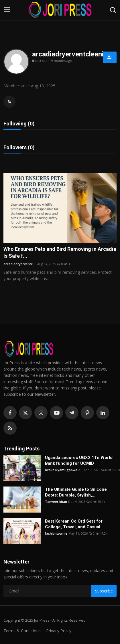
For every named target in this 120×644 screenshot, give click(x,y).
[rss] (10, 428)
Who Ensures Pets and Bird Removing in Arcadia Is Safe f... (60, 252)
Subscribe (104, 591)
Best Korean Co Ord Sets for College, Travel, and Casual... (74, 524)
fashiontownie (56, 533)
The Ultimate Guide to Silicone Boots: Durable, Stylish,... (76, 492)
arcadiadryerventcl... (20, 264)
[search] (113, 10)
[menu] (7, 10)
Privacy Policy (59, 631)
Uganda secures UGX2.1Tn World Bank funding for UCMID (79, 460)
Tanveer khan (56, 502)
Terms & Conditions (22, 631)
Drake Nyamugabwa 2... (64, 470)
